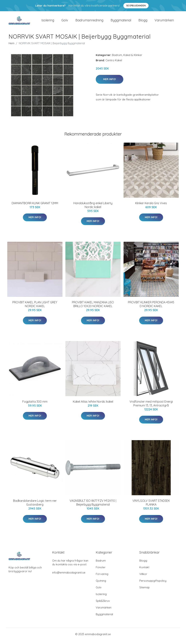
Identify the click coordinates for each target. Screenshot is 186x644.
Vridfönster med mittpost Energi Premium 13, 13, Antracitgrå (151, 407)
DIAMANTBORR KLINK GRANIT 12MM (35, 207)
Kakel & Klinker (133, 59)
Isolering (48, 22)
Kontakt (144, 571)
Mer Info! (110, 83)
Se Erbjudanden (136, 6)
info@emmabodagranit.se (69, 576)
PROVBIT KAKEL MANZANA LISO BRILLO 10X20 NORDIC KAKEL (93, 308)
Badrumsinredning (89, 22)
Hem (11, 47)
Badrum (117, 59)
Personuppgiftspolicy (153, 584)
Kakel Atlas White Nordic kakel (93, 405)
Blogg (143, 22)
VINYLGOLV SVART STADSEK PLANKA (151, 506)
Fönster (101, 571)
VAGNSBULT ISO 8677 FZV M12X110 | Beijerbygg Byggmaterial (93, 506)
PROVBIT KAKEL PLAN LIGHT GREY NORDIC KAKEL (35, 308)
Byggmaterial (121, 22)
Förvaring (102, 578)
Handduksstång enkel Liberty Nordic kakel (93, 209)
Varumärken (164, 22)
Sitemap (144, 591)
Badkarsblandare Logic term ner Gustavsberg (35, 506)
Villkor (143, 578)
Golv (65, 22)
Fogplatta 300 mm (35, 405)
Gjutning (101, 584)
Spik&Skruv (103, 604)
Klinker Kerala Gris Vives (151, 207)
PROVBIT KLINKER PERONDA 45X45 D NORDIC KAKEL (151, 308)
